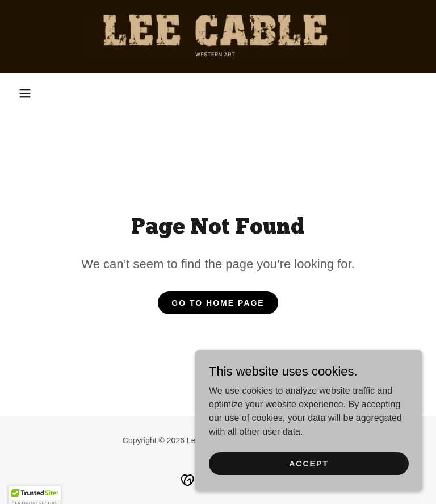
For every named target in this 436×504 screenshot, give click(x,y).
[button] (25, 93)
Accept (309, 486)
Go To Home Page (218, 303)
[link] (218, 36)
